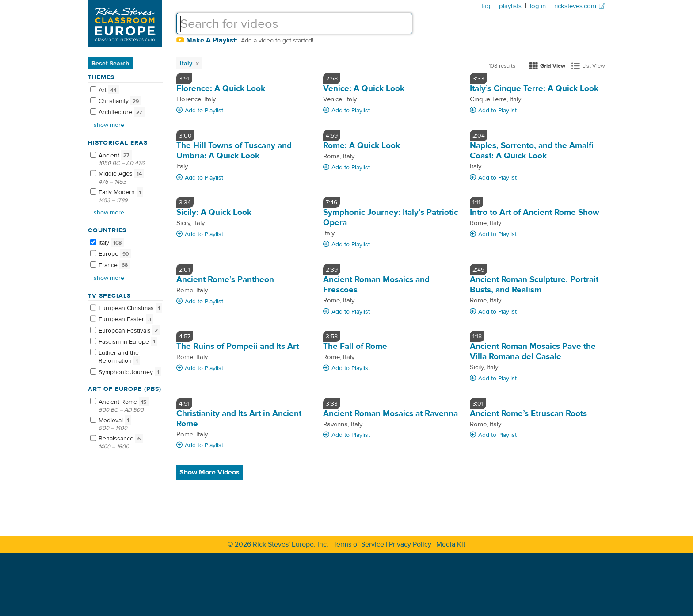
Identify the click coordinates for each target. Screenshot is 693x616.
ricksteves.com (580, 6)
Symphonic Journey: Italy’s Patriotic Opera (390, 217)
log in (538, 6)
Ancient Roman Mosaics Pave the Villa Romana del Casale (533, 351)
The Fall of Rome (355, 346)
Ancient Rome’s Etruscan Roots (528, 413)
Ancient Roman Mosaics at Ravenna (390, 413)
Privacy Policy (410, 544)
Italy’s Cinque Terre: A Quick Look (534, 88)
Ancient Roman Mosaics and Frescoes (376, 285)
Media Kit (451, 544)
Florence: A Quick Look (221, 88)
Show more (109, 125)
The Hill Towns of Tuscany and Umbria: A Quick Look (234, 151)
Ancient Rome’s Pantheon (225, 279)
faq (486, 6)
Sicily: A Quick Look (214, 212)
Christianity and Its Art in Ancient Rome (239, 419)
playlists (510, 6)
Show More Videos (209, 472)
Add (200, 111)
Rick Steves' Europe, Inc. (291, 544)
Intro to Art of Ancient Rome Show (535, 212)
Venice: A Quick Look (364, 88)
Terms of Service (359, 544)
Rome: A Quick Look (362, 145)
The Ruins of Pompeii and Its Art (238, 346)
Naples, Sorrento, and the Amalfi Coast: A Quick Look (532, 151)
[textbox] (294, 23)
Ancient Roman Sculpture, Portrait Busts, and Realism (534, 285)
